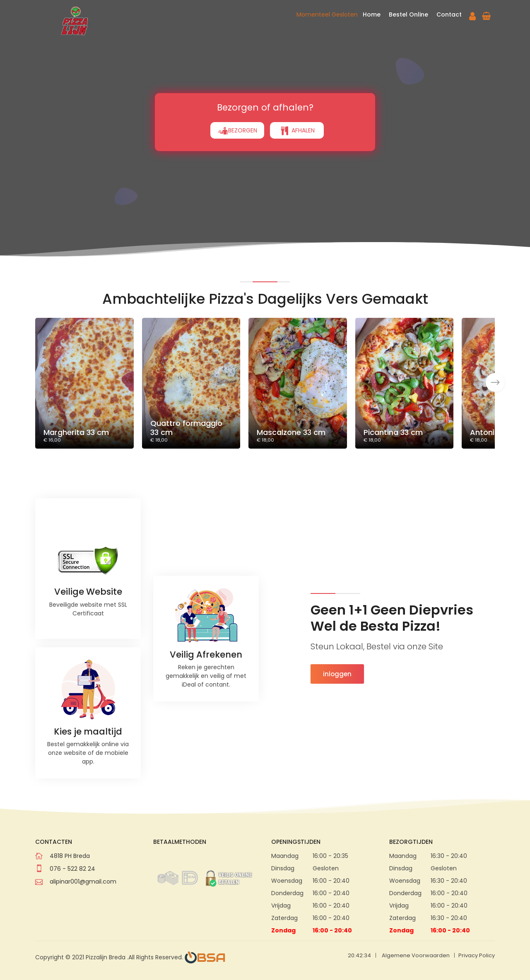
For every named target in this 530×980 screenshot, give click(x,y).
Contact (449, 14)
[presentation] (495, 382)
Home (372, 14)
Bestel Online (408, 14)
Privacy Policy (477, 955)
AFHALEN (297, 108)
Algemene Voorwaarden (416, 955)
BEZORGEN (237, 108)
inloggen (337, 674)
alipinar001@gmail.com (83, 882)
